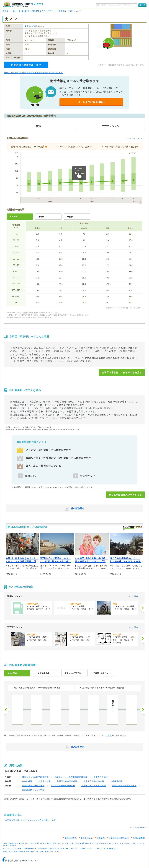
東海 (32, 851)
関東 (16, 851)
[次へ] (143, 608)
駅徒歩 (70, 217)
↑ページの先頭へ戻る (138, 827)
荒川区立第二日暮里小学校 (94, 786)
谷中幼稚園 (27, 781)
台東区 (70, 11)
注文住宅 (6, 849)
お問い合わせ (139, 838)
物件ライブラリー (78, 849)
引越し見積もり (54, 849)
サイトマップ (87, 838)
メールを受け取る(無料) (91, 102)
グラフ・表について (134, 138)
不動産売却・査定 (31, 849)
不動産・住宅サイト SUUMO (16, 11)
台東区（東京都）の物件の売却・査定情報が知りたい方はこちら (34, 73)
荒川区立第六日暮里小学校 (124, 786)
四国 (42, 851)
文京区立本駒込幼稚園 (94, 781)
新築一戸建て (120, 843)
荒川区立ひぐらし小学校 (33, 790)
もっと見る (133, 596)
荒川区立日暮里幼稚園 (67, 781)
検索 (144, 5)
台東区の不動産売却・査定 (26, 65)
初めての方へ (71, 838)
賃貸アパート (58, 843)
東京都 (62, 11)
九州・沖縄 (54, 851)
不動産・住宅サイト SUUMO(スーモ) (17, 843)
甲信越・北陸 (24, 851)
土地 (140, 843)
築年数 (41, 217)
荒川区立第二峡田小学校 (33, 786)
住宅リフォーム (17, 849)
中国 (46, 851)
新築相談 (43, 849)
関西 (37, 851)
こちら (109, 735)
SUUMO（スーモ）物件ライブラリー (24, 4)
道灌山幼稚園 (45, 781)
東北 (11, 851)
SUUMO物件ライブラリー (44, 11)
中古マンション (107, 843)
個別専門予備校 (101, 777)
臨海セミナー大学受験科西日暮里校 (71, 777)
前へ (6, 710)
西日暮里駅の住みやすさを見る (125, 495)
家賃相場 (80, 843)
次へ (143, 710)
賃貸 (36, 843)
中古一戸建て (132, 843)
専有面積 (13, 217)
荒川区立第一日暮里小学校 (63, 786)
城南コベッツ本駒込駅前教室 (35, 777)
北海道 (5, 851)
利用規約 (101, 838)
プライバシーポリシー (119, 838)
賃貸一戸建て (70, 843)
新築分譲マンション (92, 843)
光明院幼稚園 (116, 781)
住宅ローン (65, 849)
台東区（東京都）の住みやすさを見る (122, 372)
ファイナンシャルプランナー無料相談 (101, 849)
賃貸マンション (45, 843)
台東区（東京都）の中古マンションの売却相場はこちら (30, 820)
